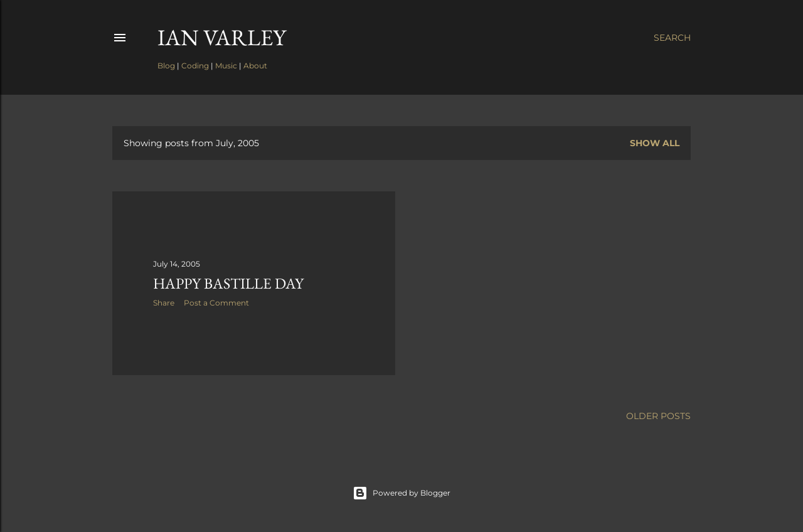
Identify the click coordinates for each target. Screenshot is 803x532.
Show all (655, 143)
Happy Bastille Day (228, 283)
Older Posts (658, 416)
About (255, 66)
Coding (195, 66)
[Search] (672, 38)
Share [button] (164, 303)
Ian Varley (222, 37)
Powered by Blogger (401, 493)
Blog (166, 66)
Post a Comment (216, 303)
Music (226, 66)
